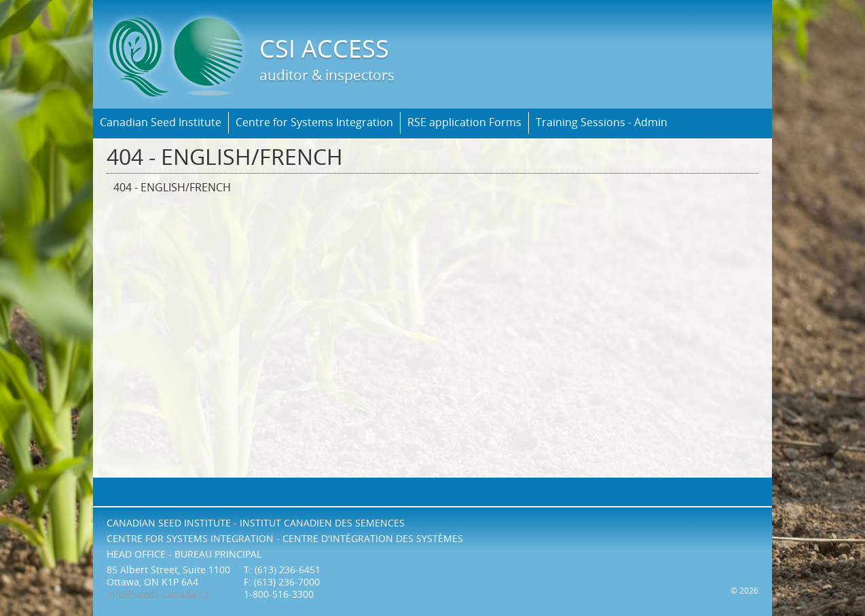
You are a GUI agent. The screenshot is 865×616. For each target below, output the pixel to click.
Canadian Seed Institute (161, 122)
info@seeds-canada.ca (158, 595)
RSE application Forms (464, 122)
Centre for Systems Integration (314, 122)
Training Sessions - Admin (602, 122)
